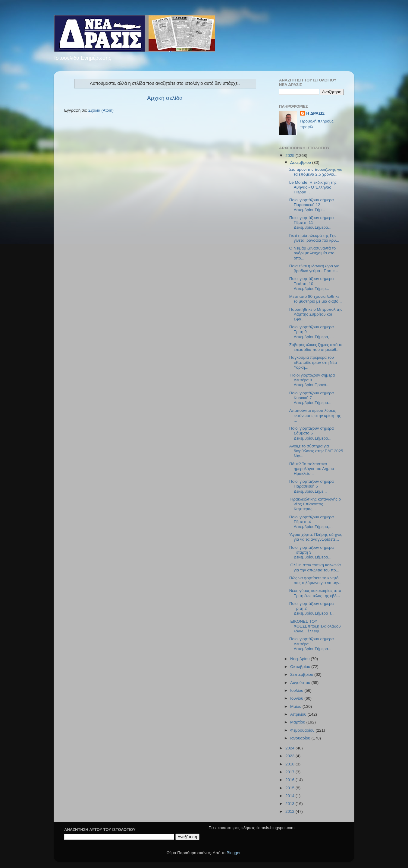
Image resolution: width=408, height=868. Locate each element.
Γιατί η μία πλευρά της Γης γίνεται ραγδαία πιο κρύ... (314, 238)
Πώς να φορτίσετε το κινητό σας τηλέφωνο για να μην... (316, 580)
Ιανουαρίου (301, 738)
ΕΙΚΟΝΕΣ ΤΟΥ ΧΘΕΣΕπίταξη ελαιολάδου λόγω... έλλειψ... (315, 626)
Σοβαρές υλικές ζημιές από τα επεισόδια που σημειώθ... (316, 347)
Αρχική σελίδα (165, 98)
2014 (290, 796)
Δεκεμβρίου (301, 162)
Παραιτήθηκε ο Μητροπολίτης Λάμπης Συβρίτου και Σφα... (316, 314)
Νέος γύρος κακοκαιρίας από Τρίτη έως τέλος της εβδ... (315, 593)
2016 (290, 780)
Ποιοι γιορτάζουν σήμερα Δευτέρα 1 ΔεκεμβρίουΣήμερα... (312, 644)
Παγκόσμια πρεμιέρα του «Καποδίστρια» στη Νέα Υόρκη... (313, 362)
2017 (290, 772)
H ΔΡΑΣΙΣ (315, 113)
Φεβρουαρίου (303, 730)
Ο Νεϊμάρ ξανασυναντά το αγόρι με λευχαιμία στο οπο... (312, 253)
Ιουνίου (297, 698)
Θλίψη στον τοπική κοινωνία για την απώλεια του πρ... (315, 567)
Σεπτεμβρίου (302, 674)
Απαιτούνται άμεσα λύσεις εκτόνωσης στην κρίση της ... (315, 415)
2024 (290, 748)
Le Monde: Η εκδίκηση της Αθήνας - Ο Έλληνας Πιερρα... (313, 187)
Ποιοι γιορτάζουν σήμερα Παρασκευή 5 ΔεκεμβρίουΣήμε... (312, 486)
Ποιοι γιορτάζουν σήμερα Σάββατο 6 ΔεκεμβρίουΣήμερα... (312, 433)
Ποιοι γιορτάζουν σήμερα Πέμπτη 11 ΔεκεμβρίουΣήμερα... (312, 223)
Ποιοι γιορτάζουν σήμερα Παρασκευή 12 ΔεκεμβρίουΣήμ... (312, 205)
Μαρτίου (298, 722)
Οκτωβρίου (301, 667)
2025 (290, 156)
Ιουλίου (297, 690)
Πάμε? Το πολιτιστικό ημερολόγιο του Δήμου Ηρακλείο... (312, 469)
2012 (290, 811)
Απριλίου (299, 714)
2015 (290, 788)
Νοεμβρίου (300, 659)
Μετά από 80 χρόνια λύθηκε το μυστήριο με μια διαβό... (315, 299)
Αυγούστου (301, 683)
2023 (290, 756)
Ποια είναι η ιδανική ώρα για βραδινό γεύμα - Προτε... (314, 268)
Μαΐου (296, 706)
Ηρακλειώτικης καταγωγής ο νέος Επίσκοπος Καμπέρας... (315, 504)
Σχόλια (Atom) (101, 110)
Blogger (234, 853)
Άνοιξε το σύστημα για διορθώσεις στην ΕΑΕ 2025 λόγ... (316, 451)
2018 (290, 764)
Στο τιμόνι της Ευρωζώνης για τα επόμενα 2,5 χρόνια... (316, 172)
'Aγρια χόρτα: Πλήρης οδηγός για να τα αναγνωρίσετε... (316, 537)
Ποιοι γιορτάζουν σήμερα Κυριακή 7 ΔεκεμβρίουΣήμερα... (312, 398)
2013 (290, 804)
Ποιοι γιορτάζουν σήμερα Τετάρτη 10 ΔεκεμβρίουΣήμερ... (312, 283)
